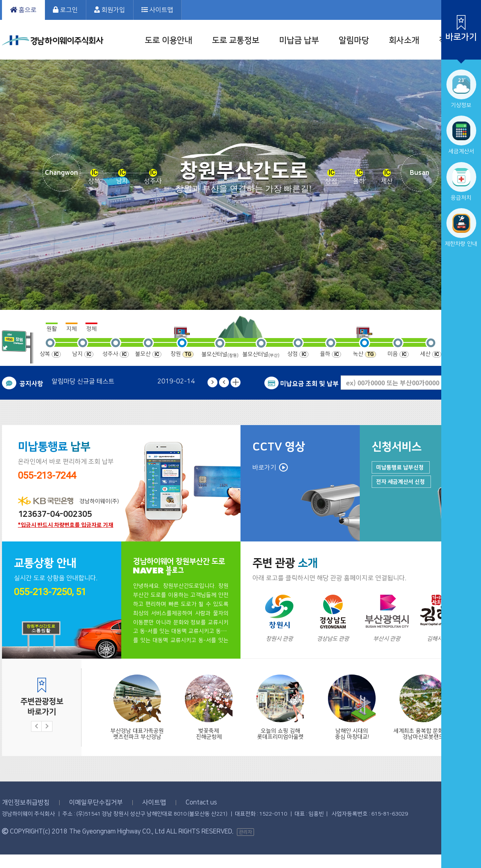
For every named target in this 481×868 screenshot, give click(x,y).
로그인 (65, 10)
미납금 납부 (299, 40)
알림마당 (354, 40)
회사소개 (404, 40)
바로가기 (264, 468)
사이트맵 (157, 10)
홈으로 (23, 10)
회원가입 (110, 10)
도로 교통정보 (236, 40)
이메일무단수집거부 (96, 802)
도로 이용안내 (168, 40)
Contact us (201, 802)
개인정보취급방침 (26, 802)
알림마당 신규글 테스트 (83, 381)
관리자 (245, 832)
